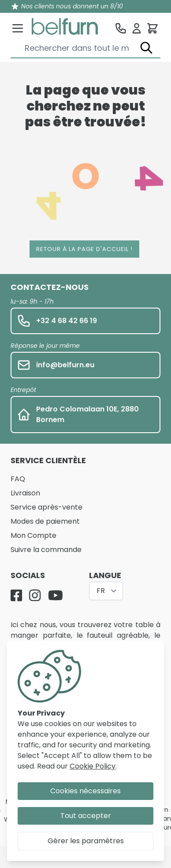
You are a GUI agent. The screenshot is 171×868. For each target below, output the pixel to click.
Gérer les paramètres (86, 841)
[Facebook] (16, 595)
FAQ (18, 479)
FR (101, 591)
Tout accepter (86, 816)
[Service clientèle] (121, 28)
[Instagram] (35, 595)
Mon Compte (33, 535)
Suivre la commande (46, 550)
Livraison (25, 493)
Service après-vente (46, 507)
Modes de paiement (45, 521)
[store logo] (65, 27)
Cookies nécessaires (85, 791)
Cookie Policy (93, 766)
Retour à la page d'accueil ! (84, 249)
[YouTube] (56, 595)
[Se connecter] (137, 28)
